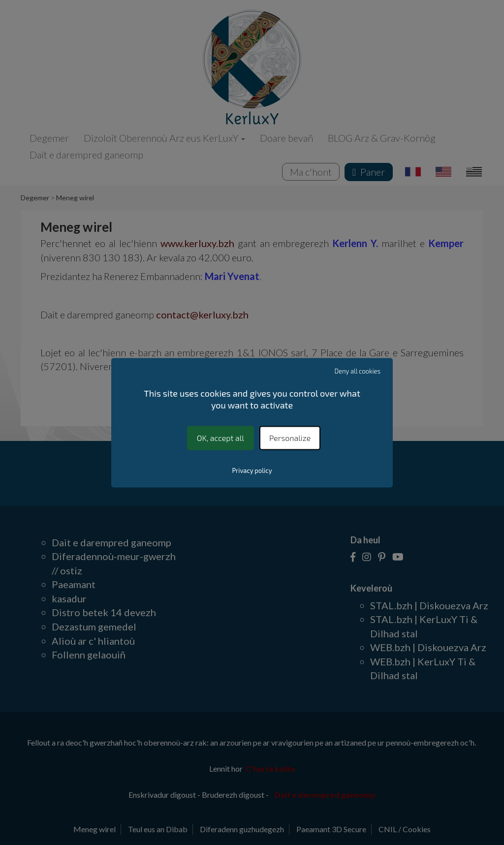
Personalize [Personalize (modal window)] (290, 438)
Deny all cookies (358, 371)
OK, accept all (220, 438)
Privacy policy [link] (252, 470)
